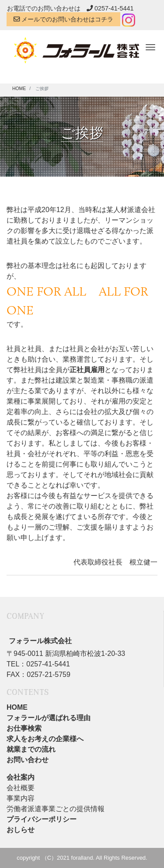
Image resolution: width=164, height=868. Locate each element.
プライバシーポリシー (42, 819)
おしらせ (21, 830)
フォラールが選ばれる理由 (49, 718)
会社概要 (21, 788)
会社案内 (21, 777)
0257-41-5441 (110, 8)
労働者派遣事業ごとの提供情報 (56, 809)
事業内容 (21, 798)
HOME (17, 707)
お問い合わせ (28, 760)
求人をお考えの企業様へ (45, 739)
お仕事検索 (24, 728)
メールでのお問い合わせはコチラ (63, 19)
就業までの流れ (31, 749)
